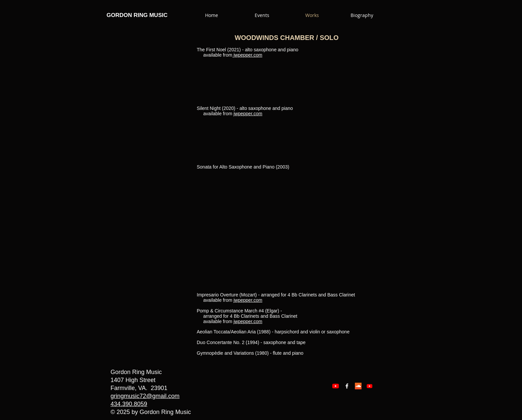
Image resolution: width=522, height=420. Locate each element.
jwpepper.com (247, 55)
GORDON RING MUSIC (137, 15)
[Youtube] (370, 386)
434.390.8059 (129, 404)
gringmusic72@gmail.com (145, 396)
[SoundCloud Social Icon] (358, 386)
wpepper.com (249, 300)
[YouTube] (336, 386)
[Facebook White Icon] (347, 386)
